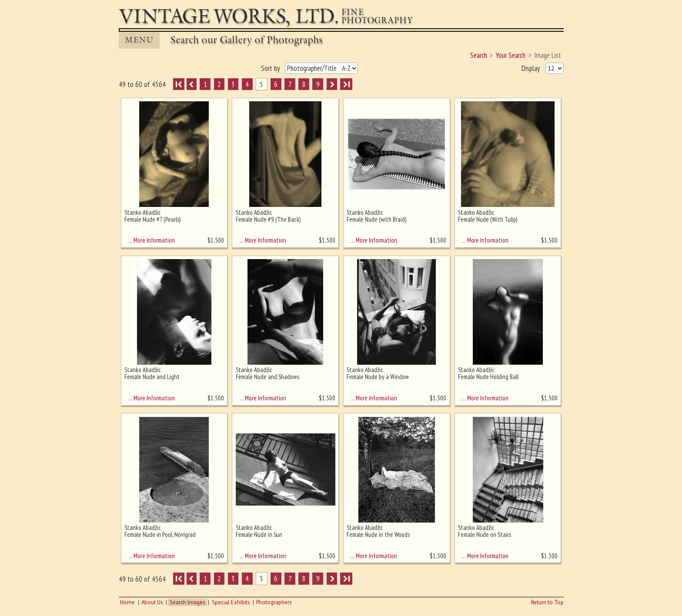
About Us (152, 602)
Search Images (187, 602)
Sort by (271, 68)
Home (127, 602)
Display (532, 68)
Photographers (274, 602)
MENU (139, 40)
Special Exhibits (231, 602)
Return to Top (547, 602)
